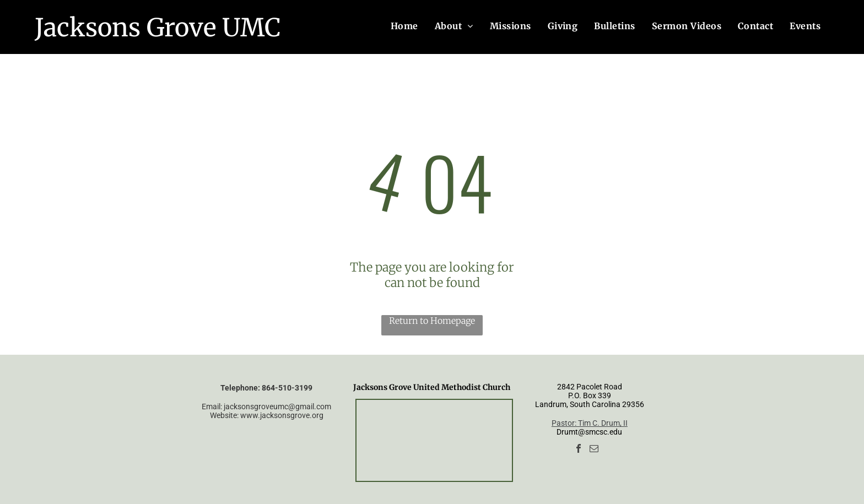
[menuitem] (404, 26)
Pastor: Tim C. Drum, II (590, 423)
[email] (594, 450)
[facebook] (579, 450)
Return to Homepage (432, 321)
